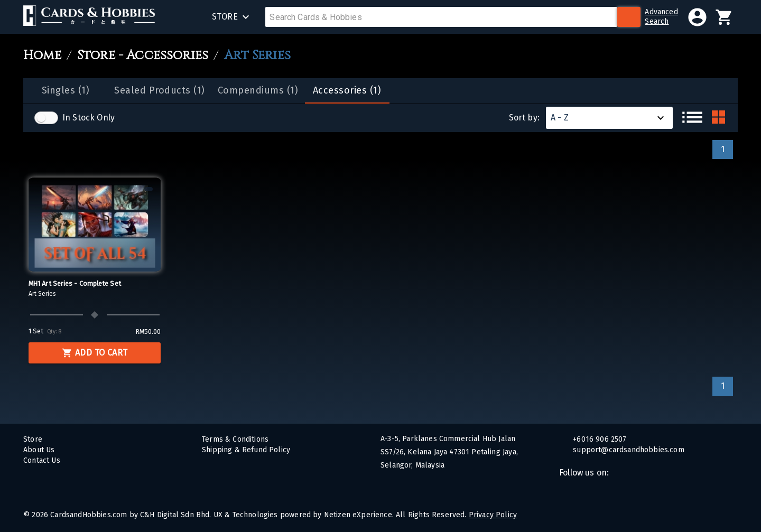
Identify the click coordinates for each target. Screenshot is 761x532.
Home (42, 56)
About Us (39, 450)
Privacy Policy (493, 515)
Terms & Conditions (235, 439)
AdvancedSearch (661, 17)
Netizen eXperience (358, 515)
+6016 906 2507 (599, 439)
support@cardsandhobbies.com (628, 450)
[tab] (66, 91)
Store (33, 439)
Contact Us (42, 460)
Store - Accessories (143, 56)
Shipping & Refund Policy (246, 450)
